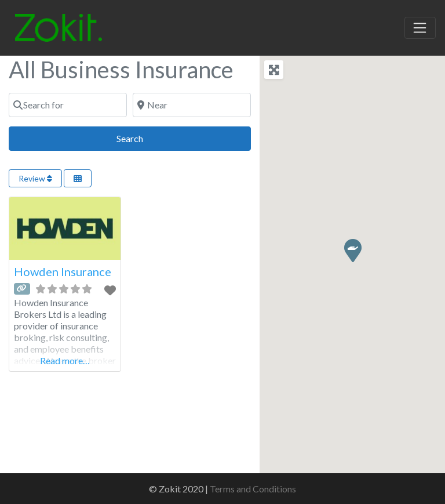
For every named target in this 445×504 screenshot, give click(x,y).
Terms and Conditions (253, 489)
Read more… (65, 360)
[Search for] (68, 105)
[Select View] (78, 178)
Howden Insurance (63, 271)
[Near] (192, 105)
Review (35, 178)
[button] (352, 250)
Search (143, 137)
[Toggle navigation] (420, 28)
